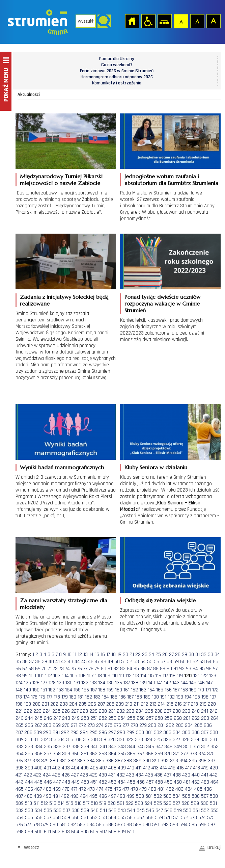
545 (141, 810)
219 (203, 704)
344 (131, 747)
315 (70, 740)
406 (94, 768)
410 (131, 768)
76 (80, 669)
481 (161, 789)
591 (156, 825)
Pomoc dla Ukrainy (117, 59)
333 (29, 747)
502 (158, 796)
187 (130, 697)
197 (213, 697)
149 (27, 690)
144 (184, 683)
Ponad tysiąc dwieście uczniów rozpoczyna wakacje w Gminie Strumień (162, 304)
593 (174, 825)
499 (131, 796)
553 (215, 810)
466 (29, 789)
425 (56, 775)
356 (38, 754)
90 (169, 669)
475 (109, 789)
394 (184, 761)
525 (158, 803)
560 (76, 818)
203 (64, 704)
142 (167, 683)
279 (143, 725)
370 (168, 754)
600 (38, 832)
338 (76, 747)
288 (28, 732)
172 (215, 690)
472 (82, 789)
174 (26, 697)
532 (20, 810)
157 (94, 690)
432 (121, 775)
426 (66, 775)
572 (185, 818)
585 (100, 825)
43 (71, 662)
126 (36, 683)
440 (196, 775)
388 (128, 761)
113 (136, 676)
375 (211, 754)
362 (93, 754)
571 (176, 818)
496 (103, 796)
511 (36, 803)
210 (129, 704)
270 (66, 725)
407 (103, 768)
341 (103, 747)
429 (93, 775)
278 (134, 725)
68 (31, 669)
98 (18, 676)
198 (19, 704)
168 (184, 690)
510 (29, 803)
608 (112, 832)
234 (140, 711)
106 (82, 676)
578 (36, 825)
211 (137, 704)
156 (86, 690)
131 (77, 683)
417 (188, 768)
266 (29, 725)
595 (193, 825)
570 (168, 818)
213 (153, 704)
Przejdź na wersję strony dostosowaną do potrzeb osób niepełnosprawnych (148, 21)
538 (76, 810)
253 (112, 718)
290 (47, 732)
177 (49, 697)
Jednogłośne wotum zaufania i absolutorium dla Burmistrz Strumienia (171, 180)
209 (120, 704)
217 (186, 704)
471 (74, 789)
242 (214, 711)
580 (54, 825)
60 (183, 662)
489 (38, 796)
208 (110, 704)
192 (171, 697)
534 (38, 810)
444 (29, 782)
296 (103, 732)
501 (149, 796)
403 (66, 768)
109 (107, 676)
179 (65, 697)
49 (110, 662)
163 (143, 690)
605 (85, 832)
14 (91, 654)
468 (47, 789)
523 (139, 803)
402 (56, 768)
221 (19, 711)
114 (143, 676)
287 (19, 732)
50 (117, 662)
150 (36, 690)
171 (208, 690)
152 (52, 690)
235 (149, 711)
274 (100, 725)
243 (20, 718)
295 (93, 732)
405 (85, 768)
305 (186, 732)
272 (82, 725)
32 (204, 654)
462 (196, 782)
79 (97, 669)
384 (91, 761)
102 (48, 676)
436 (159, 775)
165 (160, 690)
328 (186, 740)
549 (178, 810)
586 (110, 825)
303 (167, 732)
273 (91, 725)
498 (121, 796)
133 (93, 683)
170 (201, 690)
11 (75, 654)
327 (176, 740)
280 (152, 725)
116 (158, 676)
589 (137, 825)
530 (204, 803)
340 (94, 747)
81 (110, 669)
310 (29, 740)
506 (196, 796)
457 (150, 782)
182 (89, 697)
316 (78, 740)
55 (150, 662)
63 (202, 662)
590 (147, 825)
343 (122, 747)
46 (91, 662)
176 (42, 697)
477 (126, 789)
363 (103, 754)
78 (91, 669)
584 (91, 825)
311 (36, 740)
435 (149, 775)
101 (40, 676)
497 (112, 796)
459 (168, 782)
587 (119, 825)
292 (65, 732)
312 (44, 740)
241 (205, 711)
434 (140, 775)
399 (29, 768)
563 (103, 818)
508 (214, 796)
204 (73, 704)
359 (66, 754)
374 (202, 754)
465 (20, 789)
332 (20, 747)
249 (76, 718)
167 (176, 690)
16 (103, 654)
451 (94, 782)
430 (103, 775)
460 (178, 782)
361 (85, 754)
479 (143, 789)
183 (97, 697)
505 (186, 796)
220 (212, 704)
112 (129, 676)
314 (61, 740)
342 (112, 747)
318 (94, 740)
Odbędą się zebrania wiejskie (160, 600)
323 (139, 740)
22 (138, 654)
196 (205, 697)
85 (136, 669)
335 (48, 747)
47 (97, 662)
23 (145, 654)
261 (187, 718)
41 (58, 662)
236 (159, 711)
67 (25, 669)
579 (45, 825)
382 (72, 761)
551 (196, 810)
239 (186, 711)
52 (130, 662)
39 (45, 662)
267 (38, 725)
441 (205, 775)
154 (69, 690)
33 (210, 654)
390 (147, 761)
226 (66, 711)
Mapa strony (164, 21)
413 (155, 768)
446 (48, 782)
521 (121, 803)
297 (112, 732)
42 (64, 662)
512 (44, 803)
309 (20, 740)
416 (180, 768)
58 (169, 662)
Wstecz (32, 848)
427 (75, 775)
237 (168, 711)
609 (122, 832)
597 (212, 825)
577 (28, 825)
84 (130, 669)
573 (193, 818)
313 (53, 740)
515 (70, 803)
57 (163, 662)
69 (38, 669)
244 (29, 718)
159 (110, 690)
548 (168, 810)
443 (20, 782)
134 (102, 683)
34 (217, 654)
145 (193, 683)
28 (178, 654)
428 (84, 775)
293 (75, 732)
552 (205, 810)
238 (177, 711)
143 (176, 683)
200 (36, 704)
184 (105, 697)
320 (112, 740)
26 (165, 654)
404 (75, 768)
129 (61, 683)
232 (121, 711)
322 (130, 740)
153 (60, 690)
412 (147, 768)
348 (168, 747)
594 (184, 825)
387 (119, 761)
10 (69, 654)
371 (176, 754)
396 (202, 761)
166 (168, 690)
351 (196, 747)
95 (202, 669)
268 (47, 725)
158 (102, 690)
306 (196, 732)
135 (110, 683)
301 (149, 732)
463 (205, 782)
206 (92, 704)
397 (212, 761)
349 (178, 747)
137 (127, 683)
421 (19, 775)
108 (98, 676)
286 (208, 725)
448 (66, 782)
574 (202, 818)
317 (86, 740)
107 (90, 676)
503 (167, 796)
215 (170, 704)
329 (195, 740)
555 (29, 818)
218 (194, 704)
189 (147, 697)
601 (47, 832)
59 (176, 662)
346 (150, 747)
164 (151, 690)
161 (126, 690)
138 (135, 683)
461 (187, 782)
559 (66, 818)
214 (161, 704)
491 (56, 796)
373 (193, 754)
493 (75, 796)
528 (186, 803)
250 (85, 718)
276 (117, 725)
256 (141, 718)
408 (112, 768)
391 (156, 761)
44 (77, 662)
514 (61, 803)
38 (38, 662)
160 (119, 690)
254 (122, 718)
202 (54, 704)
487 (19, 796)
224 (47, 711)
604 (75, 832)
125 (27, 683)
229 (93, 711)
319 (103, 740)
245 (38, 718)
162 (134, 690)
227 (75, 711)
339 (85, 747)
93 (189, 669)
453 (112, 782)
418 (196, 768)
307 (205, 732)
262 (196, 718)
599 (29, 832)
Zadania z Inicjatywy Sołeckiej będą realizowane (64, 300)
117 (165, 676)
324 (148, 740)
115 (151, 676)
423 (37, 775)
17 (108, 654)
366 (131, 754)
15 (97, 654)
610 (131, 832)
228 (84, 711)
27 (171, 654)
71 (50, 669)
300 (140, 732)
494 (84, 796)
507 (205, 796)
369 (159, 754)
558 (57, 818)
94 (195, 669)
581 (63, 825)
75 (74, 669)
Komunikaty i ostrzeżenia (117, 83)
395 (193, 761)
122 (204, 676)
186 (122, 697)
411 (139, 768)
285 (198, 725)
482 (170, 789)
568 (149, 818)
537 (66, 810)
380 (54, 761)
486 (208, 789)
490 (47, 796)
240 (196, 711)
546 (150, 810)
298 (121, 732)
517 (86, 803)
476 (117, 789)
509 (20, 803)
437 (168, 775)
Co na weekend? (117, 65)
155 (77, 690)
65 (216, 662)
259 (168, 718)
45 (84, 662)
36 (25, 662)
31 (198, 654)
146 (201, 683)
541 (103, 810)
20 (125, 654)
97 (215, 669)
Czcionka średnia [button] (197, 21)
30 (191, 654)
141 (160, 683)
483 (179, 789)
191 (163, 697)
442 (214, 775)
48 (104, 662)
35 (18, 662)
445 (38, 782)
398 (20, 768)
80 (104, 669)
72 (55, 669)
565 (122, 818)
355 (29, 754)
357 (48, 754)
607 (103, 832)
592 (165, 825)
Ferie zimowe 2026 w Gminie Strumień (117, 71)
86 (143, 669)
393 (174, 761)
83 (123, 669)
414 (163, 768)
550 (187, 810)
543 (122, 810)
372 (185, 754)
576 (19, 825)
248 (66, 718)
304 (177, 732)
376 (19, 761)
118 (172, 676)
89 (163, 669)
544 (131, 810)
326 (167, 740)
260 (178, 718)
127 (44, 683)
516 (78, 803)
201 (45, 704)
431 (112, 775)
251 (94, 718)
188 (138, 697)
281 (161, 725)
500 (140, 796)
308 (214, 732)
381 (63, 761)
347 (159, 747)
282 (170, 725)
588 (128, 825)
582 (72, 825)
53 (136, 662)
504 (177, 796)
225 (56, 711)
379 (45, 761)
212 (145, 704)
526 (167, 803)
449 (76, 782)
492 (65, 796)
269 (57, 725)
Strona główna (132, 21)
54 (143, 662)
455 (131, 782)
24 (151, 654)
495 (93, 796)
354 (20, 754)
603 (66, 832)
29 (185, 654)
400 (38, 768)
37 (31, 662)
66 (18, 669)
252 (103, 718)
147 (209, 683)
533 (29, 810)
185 (114, 697)
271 (74, 725)
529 (195, 803)
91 (176, 669)
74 (67, 669)
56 (157, 662)
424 (47, 775)
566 (131, 818)
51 (123, 662)
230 (103, 711)
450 (85, 782)
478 (134, 789)
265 (20, 725)
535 (48, 810)
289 (38, 732)
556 (38, 818)
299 (131, 732)
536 (57, 810)
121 (196, 676)
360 (76, 754)
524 (148, 803)
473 (91, 789)
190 (155, 697)
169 (193, 690)
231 (112, 711)
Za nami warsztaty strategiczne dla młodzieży (64, 604)
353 (215, 747)
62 (195, 662)
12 (80, 654)
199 (27, 704)
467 (38, 789)
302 (158, 732)
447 (57, 782)
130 (69, 683)
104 (65, 676)
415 (172, 768)
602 (56, 832)
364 (112, 754)
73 (61, 669)
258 (159, 718)
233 (130, 711)
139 (143, 683)
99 (25, 676)
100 (33, 676)
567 (140, 818)
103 (57, 676)
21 (132, 654)
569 (159, 818)
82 (116, 669)
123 (213, 676)
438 (177, 775)
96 (209, 669)
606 (94, 832)
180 (73, 697)
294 (84, 732)
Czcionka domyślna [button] (181, 21)
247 (57, 718)
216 (178, 704)
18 (114, 654)
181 (81, 697)
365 (122, 754)
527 (176, 803)
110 (115, 676)
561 (85, 818)
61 (189, 662)
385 (100, 761)
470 (66, 789)
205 (83, 704)
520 (112, 803)
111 (122, 676)
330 (204, 740)
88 (156, 669)
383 (81, 761)
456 (141, 782)
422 (28, 775)
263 (205, 718)
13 (86, 654)
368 (149, 754)
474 (100, 789)
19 (119, 654)
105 (74, 676)
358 (57, 754)
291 (56, 732)
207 (101, 704)
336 (57, 747)
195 (196, 697)
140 (152, 683)
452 (103, 782)
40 (51, 662)
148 (19, 690)
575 (211, 818)
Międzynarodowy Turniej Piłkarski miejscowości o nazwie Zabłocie (61, 180)
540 (94, 810)
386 (110, 761)
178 (57, 697)
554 (20, 818)
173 (19, 697)
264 (215, 718)
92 (182, 669)
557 (48, 818)
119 (180, 676)
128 (52, 683)
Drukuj (214, 848)
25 (158, 654)
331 (213, 740)
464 (215, 782)
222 (28, 711)
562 (93, 818)
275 (109, 725)
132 (85, 683)
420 (214, 768)
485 (198, 789)
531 (213, 803)
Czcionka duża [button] (213, 21)
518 (94, 803)
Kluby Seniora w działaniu (156, 467)
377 (28, 761)
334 (38, 747)
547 (159, 810)
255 (131, 718)
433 (130, 775)
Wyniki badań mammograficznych (62, 467)
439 (186, 775)
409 (122, 768)
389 (137, 761)
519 (103, 803)
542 (112, 810)
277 (126, 725)
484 (189, 789)
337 (66, 747)
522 (130, 803)
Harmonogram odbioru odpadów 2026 (117, 77)
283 (179, 725)
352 (205, 747)
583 (81, 825)
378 (36, 761)
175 (34, 697)
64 (209, 662)
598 (20, 832)
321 (121, 740)
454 (122, 782)
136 (119, 683)
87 (149, 669)
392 (165, 761)
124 (19, 683)
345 (141, 747)
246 (48, 718)
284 (189, 725)
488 (28, 796)
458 (159, 782)
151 (44, 690)
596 (202, 825)
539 (85, 810)
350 (187, 747)
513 (53, 803)
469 (57, 789)
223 (37, 711)
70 (44, 669)
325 (158, 740)
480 (152, 789)
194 (188, 697)
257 (150, 718)
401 (47, 768)
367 (140, 754)
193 (180, 697)
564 (112, 818)
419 (205, 768)
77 (85, 669)
